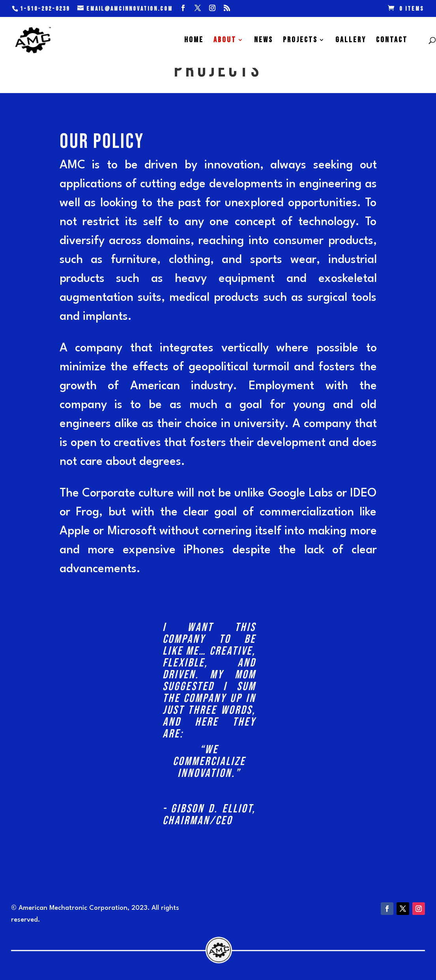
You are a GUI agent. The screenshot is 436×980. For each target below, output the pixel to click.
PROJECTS (300, 41)
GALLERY (351, 41)
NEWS (264, 41)
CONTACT (392, 41)
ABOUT (225, 41)
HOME (194, 41)
